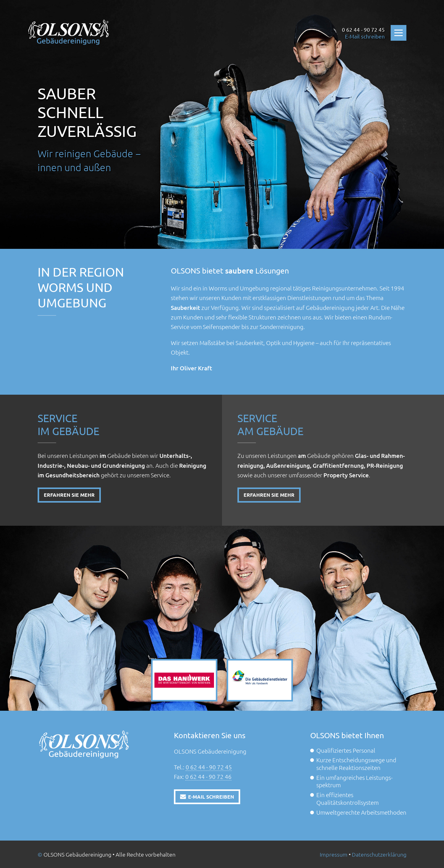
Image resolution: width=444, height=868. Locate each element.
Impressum (334, 854)
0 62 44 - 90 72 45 (209, 767)
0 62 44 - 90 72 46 (208, 776)
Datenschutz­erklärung (379, 854)
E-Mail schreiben (365, 36)
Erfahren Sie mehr (69, 495)
